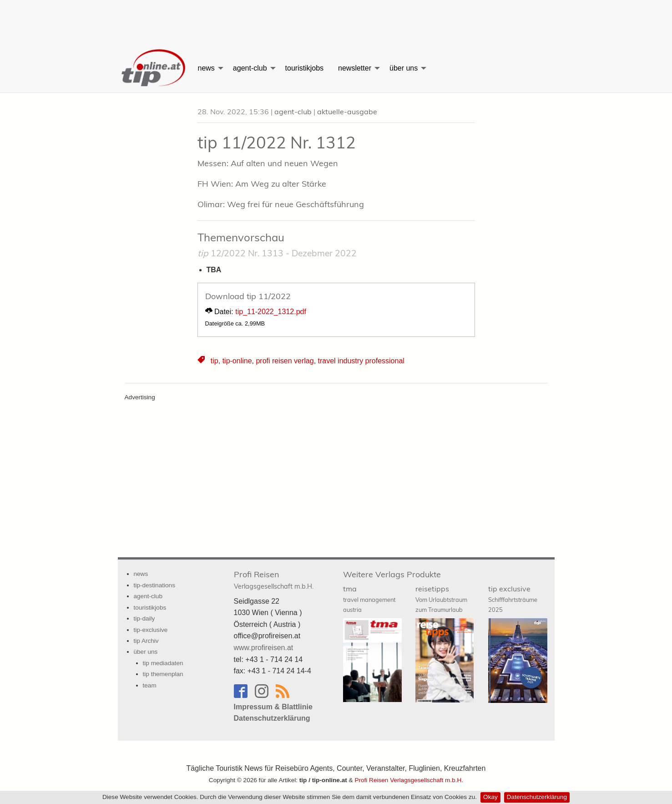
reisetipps (441, 599)
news (206, 68)
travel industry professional (361, 361)
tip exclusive (513, 599)
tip (215, 361)
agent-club (250, 68)
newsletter (355, 68)
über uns (404, 68)
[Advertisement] (336, 20)
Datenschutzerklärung (537, 797)
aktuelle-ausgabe (347, 112)
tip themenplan (163, 674)
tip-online (237, 361)
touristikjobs (304, 68)
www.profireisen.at (264, 648)
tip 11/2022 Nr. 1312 (277, 142)
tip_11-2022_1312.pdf (271, 312)
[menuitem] (154, 68)
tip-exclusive (151, 630)
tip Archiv (146, 641)
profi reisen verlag (285, 361)
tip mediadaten (163, 663)
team (150, 685)
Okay (490, 797)
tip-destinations (154, 585)
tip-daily (144, 618)
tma (369, 599)
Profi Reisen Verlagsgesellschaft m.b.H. (409, 780)
